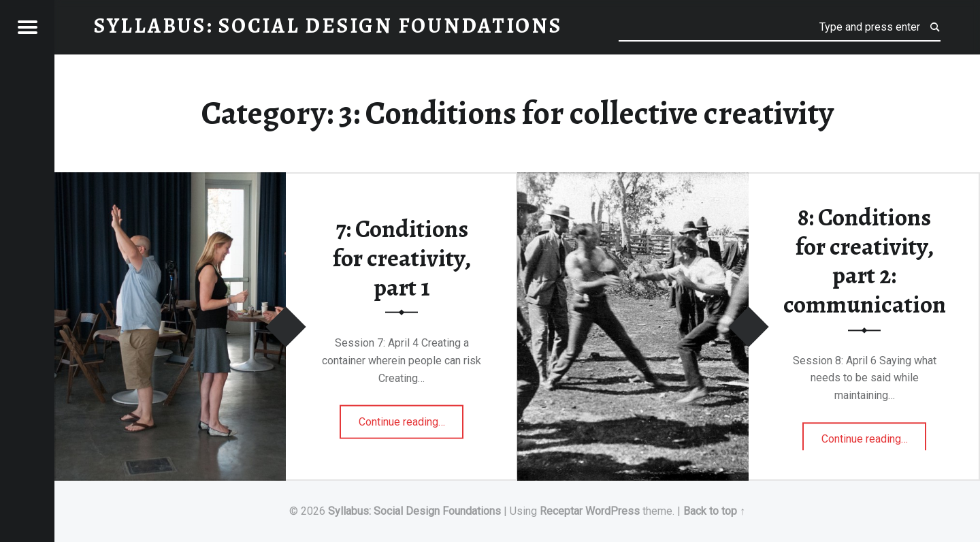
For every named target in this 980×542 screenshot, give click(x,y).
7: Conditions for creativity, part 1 (402, 258)
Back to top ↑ (714, 511)
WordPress (612, 511)
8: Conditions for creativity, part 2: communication (865, 261)
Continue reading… (411, 417)
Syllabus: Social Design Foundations (414, 511)
